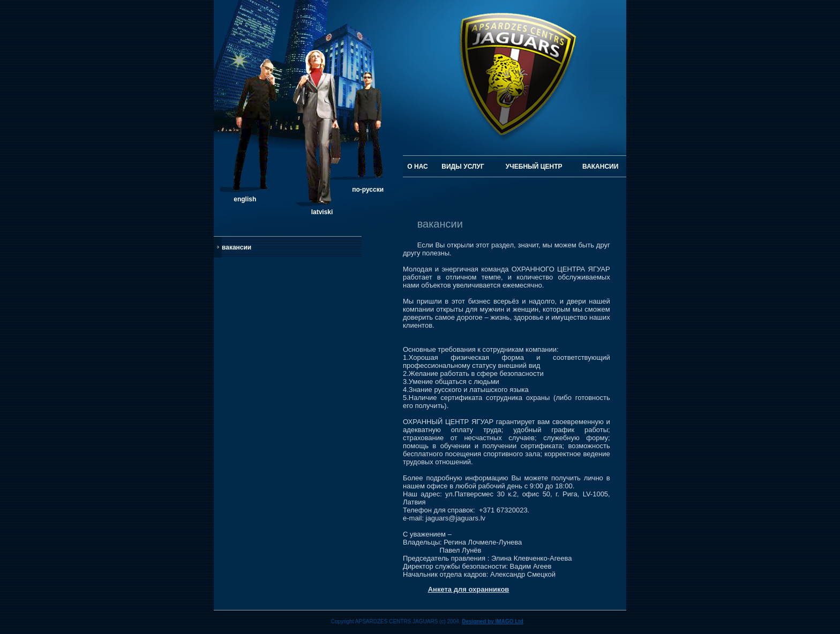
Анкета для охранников (469, 589)
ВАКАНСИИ (600, 167)
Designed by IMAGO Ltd (492, 621)
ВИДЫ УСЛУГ (463, 167)
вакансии (237, 247)
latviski (322, 212)
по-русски (368, 190)
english (245, 199)
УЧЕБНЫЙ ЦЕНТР (534, 167)
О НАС (417, 167)
